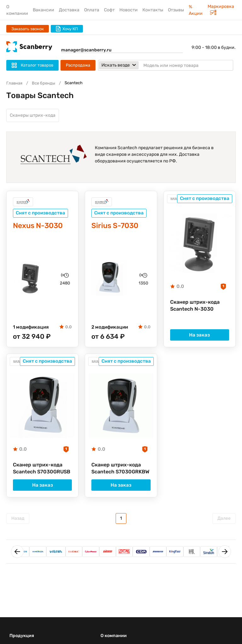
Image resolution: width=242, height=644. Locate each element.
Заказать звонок (28, 29)
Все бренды (43, 83)
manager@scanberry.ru (86, 50)
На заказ (199, 335)
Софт (109, 10)
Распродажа (78, 65)
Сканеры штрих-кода (33, 115)
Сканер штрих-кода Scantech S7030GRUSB (42, 468)
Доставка (69, 10)
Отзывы (176, 10)
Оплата (92, 10)
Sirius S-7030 (115, 226)
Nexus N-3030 (38, 226)
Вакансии (43, 10)
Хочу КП (67, 29)
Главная (14, 83)
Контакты (153, 10)
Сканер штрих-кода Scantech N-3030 (195, 305)
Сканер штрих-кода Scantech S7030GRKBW (120, 468)
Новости (129, 10)
